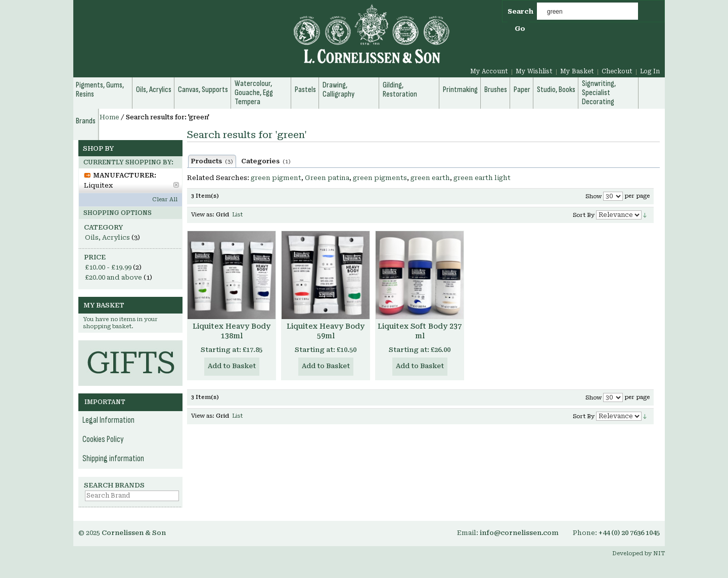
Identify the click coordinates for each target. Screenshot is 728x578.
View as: (203, 215)
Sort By (584, 215)
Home (109, 117)
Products (212, 161)
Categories (266, 161)
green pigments (380, 178)
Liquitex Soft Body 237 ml (420, 331)
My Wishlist (534, 71)
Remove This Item (176, 185)
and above (113, 277)
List (237, 215)
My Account (489, 71)
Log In (650, 71)
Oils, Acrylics (107, 237)
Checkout (617, 71)
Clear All (165, 199)
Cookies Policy (103, 439)
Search (520, 11)
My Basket (577, 71)
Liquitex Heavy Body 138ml (232, 331)
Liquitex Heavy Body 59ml (326, 331)
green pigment (276, 178)
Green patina (327, 178)
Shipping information (113, 459)
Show (594, 196)
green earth (430, 178)
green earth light (482, 178)
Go (520, 29)
